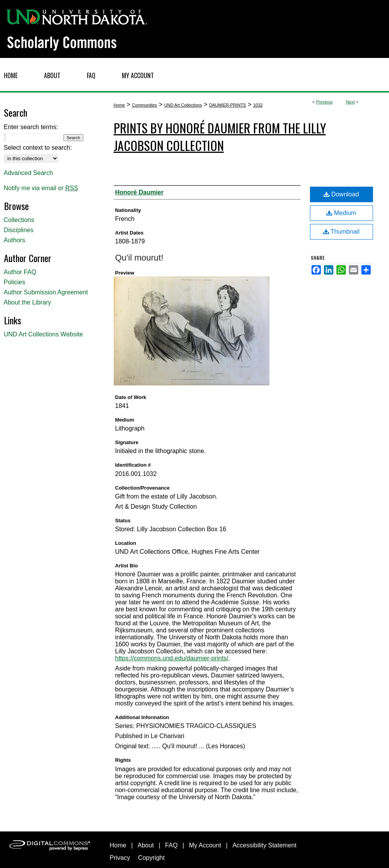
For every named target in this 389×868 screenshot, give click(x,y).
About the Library (28, 302)
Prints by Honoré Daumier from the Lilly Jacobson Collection (220, 136)
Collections (19, 220)
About (146, 845)
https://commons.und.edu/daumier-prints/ (172, 658)
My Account (205, 845)
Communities (144, 105)
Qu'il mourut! (139, 258)
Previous (325, 102)
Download (341, 194)
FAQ (171, 845)
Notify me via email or (41, 188)
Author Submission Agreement (46, 292)
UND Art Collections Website (43, 334)
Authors (15, 240)
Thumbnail (341, 232)
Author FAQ (20, 272)
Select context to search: (38, 148)
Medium (341, 213)
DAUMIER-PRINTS (228, 105)
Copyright (151, 858)
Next (350, 102)
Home (119, 105)
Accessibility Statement (265, 845)
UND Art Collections (183, 105)
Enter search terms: (31, 127)
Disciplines (19, 230)
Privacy (120, 858)
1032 (258, 105)
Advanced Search (28, 173)
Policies (15, 282)
